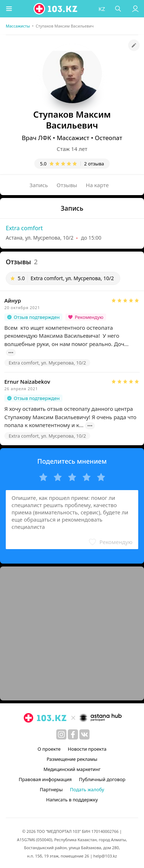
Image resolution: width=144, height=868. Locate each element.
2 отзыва (94, 164)
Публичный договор (102, 779)
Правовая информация (45, 779)
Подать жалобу (87, 789)
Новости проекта (87, 749)
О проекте (49, 749)
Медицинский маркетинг (72, 769)
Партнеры (51, 789)
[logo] (56, 9)
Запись (39, 185)
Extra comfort (24, 228)
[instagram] (61, 734)
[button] (9, 9)
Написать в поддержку (72, 800)
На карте (97, 185)
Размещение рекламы (72, 759)
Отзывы (67, 185)
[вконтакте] (84, 734)
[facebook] (73, 734)
